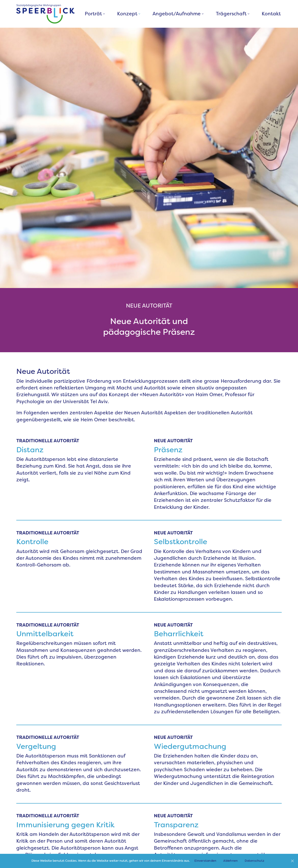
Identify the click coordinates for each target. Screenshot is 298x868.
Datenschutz (254, 861)
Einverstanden (205, 861)
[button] (104, 14)
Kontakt (271, 14)
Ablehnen (230, 861)
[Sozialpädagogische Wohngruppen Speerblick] (45, 14)
